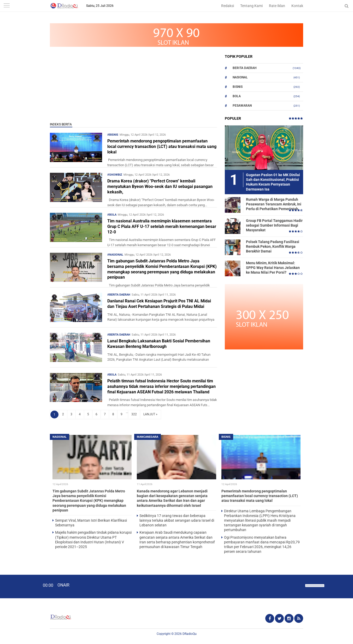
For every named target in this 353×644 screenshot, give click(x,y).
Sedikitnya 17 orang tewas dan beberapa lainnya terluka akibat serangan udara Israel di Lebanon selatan (177, 520)
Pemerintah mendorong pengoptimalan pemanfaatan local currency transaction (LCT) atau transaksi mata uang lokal (162, 146)
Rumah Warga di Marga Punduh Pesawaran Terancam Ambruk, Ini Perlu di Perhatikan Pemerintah (274, 204)
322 (134, 414)
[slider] (314, 589)
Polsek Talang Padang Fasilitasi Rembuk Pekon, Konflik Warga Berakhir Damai (273, 246)
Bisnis (238, 87)
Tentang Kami (251, 6)
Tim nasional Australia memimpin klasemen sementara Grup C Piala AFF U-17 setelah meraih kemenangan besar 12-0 (162, 226)
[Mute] (299, 585)
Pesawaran (242, 106)
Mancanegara (148, 437)
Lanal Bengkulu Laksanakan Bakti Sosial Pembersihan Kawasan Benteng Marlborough (159, 344)
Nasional (240, 77)
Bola (237, 96)
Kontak (297, 6)
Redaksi (228, 6)
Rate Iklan (277, 6)
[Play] (17, 586)
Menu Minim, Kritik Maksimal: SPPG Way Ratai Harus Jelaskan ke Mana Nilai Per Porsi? (273, 268)
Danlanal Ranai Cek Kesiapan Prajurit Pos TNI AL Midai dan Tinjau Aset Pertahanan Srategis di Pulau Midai (159, 304)
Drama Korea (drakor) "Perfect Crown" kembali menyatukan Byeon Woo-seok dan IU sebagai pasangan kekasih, (160, 186)
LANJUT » (150, 414)
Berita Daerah (245, 68)
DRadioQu (190, 634)
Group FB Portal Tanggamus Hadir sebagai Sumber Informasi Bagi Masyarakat (274, 225)
